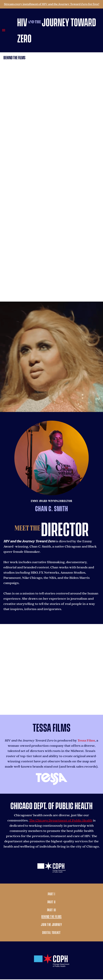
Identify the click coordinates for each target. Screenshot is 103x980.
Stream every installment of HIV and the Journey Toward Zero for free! (52, 4)
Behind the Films (51, 916)
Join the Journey (51, 924)
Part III (52, 910)
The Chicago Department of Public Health (61, 821)
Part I (51, 894)
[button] (4, 30)
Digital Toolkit (51, 932)
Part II (51, 902)
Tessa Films (86, 741)
